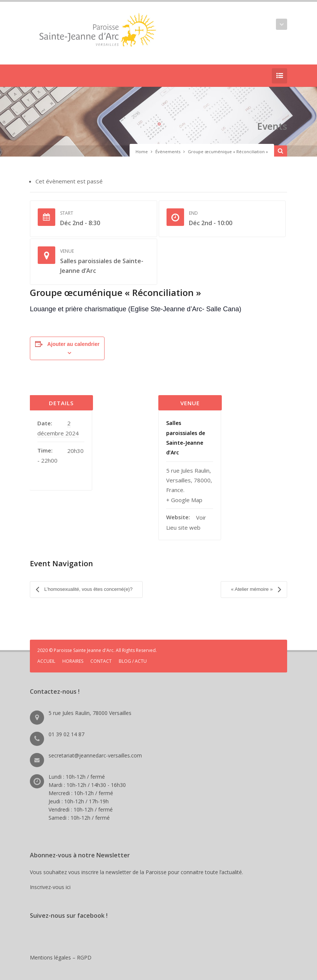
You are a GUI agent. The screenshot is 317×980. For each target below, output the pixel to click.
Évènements (168, 152)
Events (263, 124)
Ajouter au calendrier (73, 344)
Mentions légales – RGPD (61, 948)
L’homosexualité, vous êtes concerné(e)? (88, 585)
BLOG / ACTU (133, 652)
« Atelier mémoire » (252, 585)
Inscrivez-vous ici (52, 878)
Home (142, 152)
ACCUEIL (46, 652)
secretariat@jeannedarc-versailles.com (95, 746)
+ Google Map (184, 500)
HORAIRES (73, 652)
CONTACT (101, 652)
